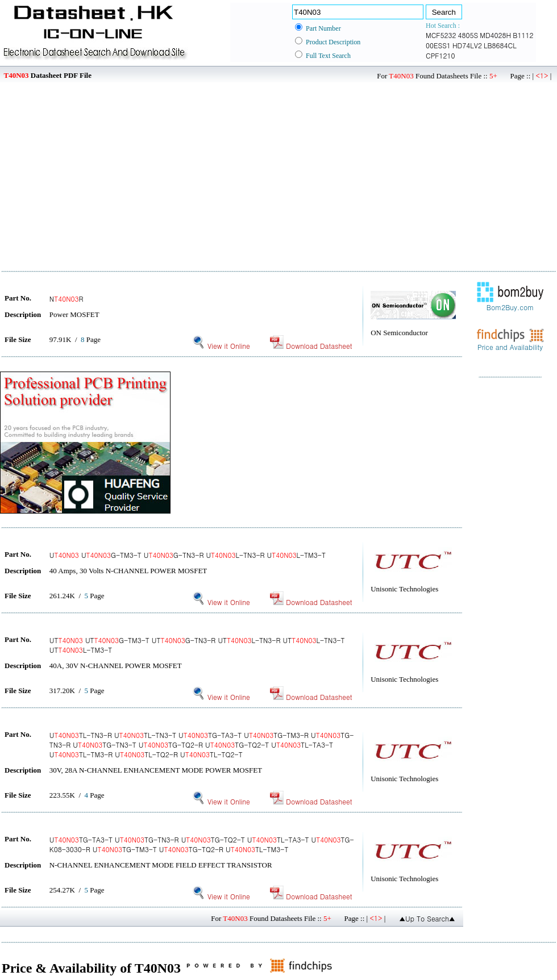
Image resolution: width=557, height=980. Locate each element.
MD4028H (495, 35)
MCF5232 (441, 35)
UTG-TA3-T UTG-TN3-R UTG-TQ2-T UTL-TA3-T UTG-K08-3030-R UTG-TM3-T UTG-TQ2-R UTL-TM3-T (202, 844)
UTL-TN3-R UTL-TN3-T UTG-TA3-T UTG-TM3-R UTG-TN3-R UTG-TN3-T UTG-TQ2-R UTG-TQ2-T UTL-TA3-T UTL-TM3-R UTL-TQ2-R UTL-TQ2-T (201, 745)
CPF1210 (440, 55)
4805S (468, 35)
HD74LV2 (467, 45)
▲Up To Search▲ (427, 918)
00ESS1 (438, 45)
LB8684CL (500, 45)
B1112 (523, 35)
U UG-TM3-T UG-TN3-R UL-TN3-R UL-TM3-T (188, 555)
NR (66, 299)
